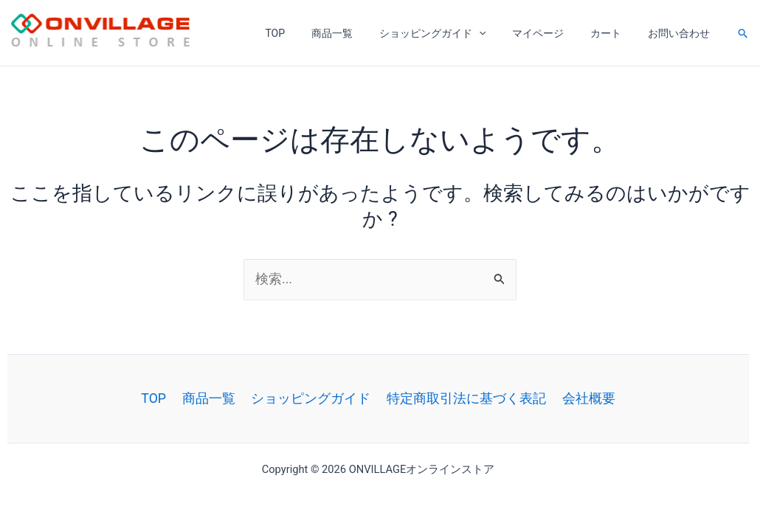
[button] (743, 33)
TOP (307, 33)
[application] (500, 33)
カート (615, 33)
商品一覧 (359, 33)
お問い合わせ (682, 33)
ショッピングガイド (453, 33)
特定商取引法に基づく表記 (464, 398)
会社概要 (584, 398)
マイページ (553, 33)
